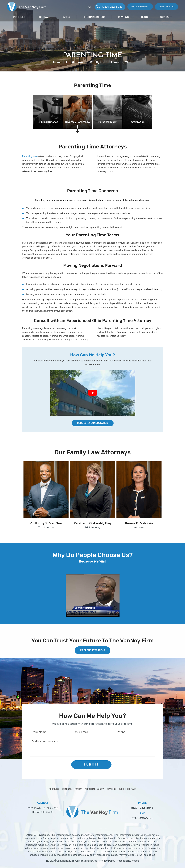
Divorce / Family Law (78, 122)
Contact (166, 17)
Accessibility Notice (128, 861)
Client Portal (166, 7)
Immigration (137, 122)
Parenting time (30, 156)
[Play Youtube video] (93, 393)
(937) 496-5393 (142, 818)
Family (66, 17)
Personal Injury (94, 17)
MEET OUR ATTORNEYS (93, 650)
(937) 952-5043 (110, 7)
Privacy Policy (107, 861)
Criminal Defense (48, 122)
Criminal (43, 17)
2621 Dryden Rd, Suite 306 (43, 808)
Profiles (19, 17)
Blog (145, 17)
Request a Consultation (92, 423)
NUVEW (50, 861)
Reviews (123, 17)
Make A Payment (139, 7)
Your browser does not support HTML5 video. (93, 596)
